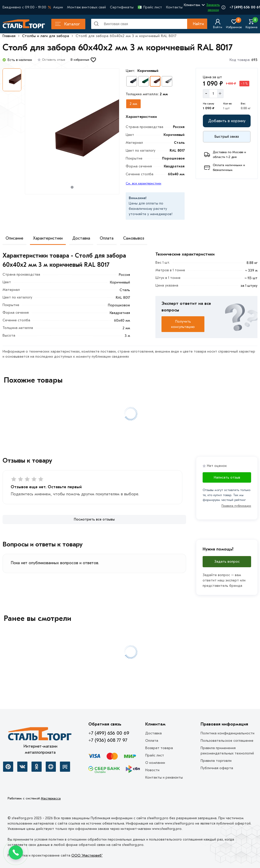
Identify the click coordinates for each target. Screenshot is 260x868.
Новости (152, 770)
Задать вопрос (227, 562)
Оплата (107, 238)
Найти (198, 24)
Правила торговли (216, 761)
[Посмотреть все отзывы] (94, 519)
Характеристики (48, 238)
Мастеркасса (51, 798)
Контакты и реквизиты (164, 777)
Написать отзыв (227, 477)
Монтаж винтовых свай (86, 7)
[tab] (72, 187)
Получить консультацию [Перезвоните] (183, 324)
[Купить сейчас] (227, 137)
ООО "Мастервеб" (87, 855)
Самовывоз (134, 238)
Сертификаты (122, 7)
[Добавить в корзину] (227, 121)
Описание (14, 238)
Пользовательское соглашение (227, 741)
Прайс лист (150, 7)
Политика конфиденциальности (227, 733)
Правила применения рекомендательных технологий (227, 751)
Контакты (174, 7)
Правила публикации (236, 506)
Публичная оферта (217, 768)
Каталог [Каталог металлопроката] (67, 24)
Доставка (81, 238)
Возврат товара (159, 748)
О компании (155, 763)
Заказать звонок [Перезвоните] (213, 7)
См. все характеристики (143, 183)
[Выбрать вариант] (132, 81)
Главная (9, 36)
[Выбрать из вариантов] (133, 104)
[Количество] (213, 93)
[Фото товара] (72, 131)
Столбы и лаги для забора (46, 36)
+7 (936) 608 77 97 (108, 740)
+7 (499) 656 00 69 (109, 733)
